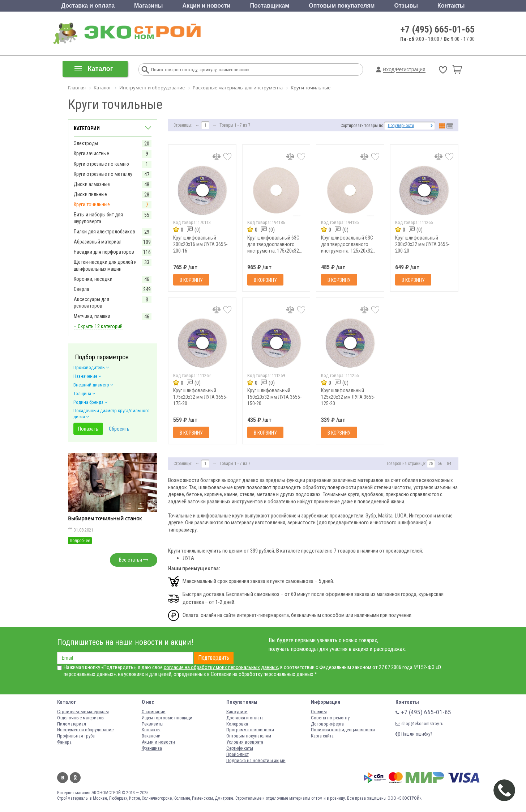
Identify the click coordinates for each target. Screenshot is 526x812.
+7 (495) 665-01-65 (438, 29)
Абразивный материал (98, 242)
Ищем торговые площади (167, 718)
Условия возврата (245, 742)
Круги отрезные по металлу (103, 174)
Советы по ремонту (330, 718)
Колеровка (237, 724)
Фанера (64, 742)
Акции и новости (206, 6)
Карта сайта (322, 736)
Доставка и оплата (88, 6)
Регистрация (411, 69)
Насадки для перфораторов (104, 252)
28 (431, 464)
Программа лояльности (250, 730)
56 (440, 464)
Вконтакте (63, 778)
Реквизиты (153, 724)
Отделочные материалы (81, 718)
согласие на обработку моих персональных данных (221, 667)
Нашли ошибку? (414, 734)
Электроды (86, 143)
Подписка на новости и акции (256, 760)
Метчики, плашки (92, 316)
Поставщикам (270, 6)
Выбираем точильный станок (105, 518)
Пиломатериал (72, 724)
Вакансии (151, 736)
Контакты (451, 6)
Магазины (148, 6)
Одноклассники (75, 778)
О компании (154, 712)
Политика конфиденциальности (343, 730)
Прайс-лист (238, 754)
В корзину (191, 280)
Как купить (237, 712)
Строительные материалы (83, 712)
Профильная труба (76, 736)
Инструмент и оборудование (85, 730)
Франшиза (152, 748)
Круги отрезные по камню (101, 164)
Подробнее (80, 541)
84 (449, 464)
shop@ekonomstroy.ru (420, 724)
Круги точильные (92, 204)
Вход (389, 69)
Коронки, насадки (93, 279)
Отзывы (406, 6)
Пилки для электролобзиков (104, 232)
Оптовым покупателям (342, 6)
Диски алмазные (92, 184)
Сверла (82, 289)
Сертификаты (240, 748)
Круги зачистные (91, 153)
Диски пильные (90, 194)
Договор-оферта (327, 724)
